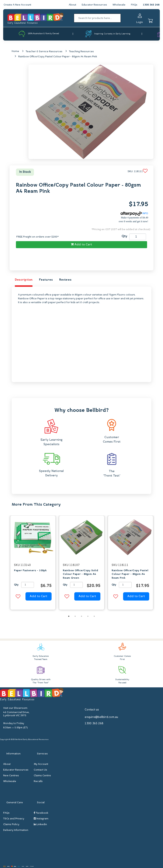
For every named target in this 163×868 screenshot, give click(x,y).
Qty (124, 236)
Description (24, 280)
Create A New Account (17, 5)
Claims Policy (11, 824)
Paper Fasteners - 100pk (30, 571)
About (72, 5)
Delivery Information (16, 830)
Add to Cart (81, 245)
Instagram (41, 819)
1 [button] (69, 616)
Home (15, 51)
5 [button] (94, 616)
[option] (33, 564)
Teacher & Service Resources (44, 52)
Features (46, 280)
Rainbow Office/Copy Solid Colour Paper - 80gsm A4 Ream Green (80, 574)
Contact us (92, 710)
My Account (41, 764)
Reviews (65, 280)
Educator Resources (94, 5)
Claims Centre (42, 776)
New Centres (11, 776)
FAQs (134, 5)
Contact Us (40, 770)
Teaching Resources (81, 52)
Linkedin (40, 824)
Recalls (38, 781)
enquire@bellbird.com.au (101, 717)
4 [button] (88, 616)
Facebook (41, 813)
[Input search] (97, 18)
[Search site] (122, 18)
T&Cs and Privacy (14, 819)
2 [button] (75, 616)
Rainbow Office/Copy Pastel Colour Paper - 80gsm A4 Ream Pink (58, 57)
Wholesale (119, 5)
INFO (134, 214)
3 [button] (81, 616)
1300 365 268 (151, 5)
